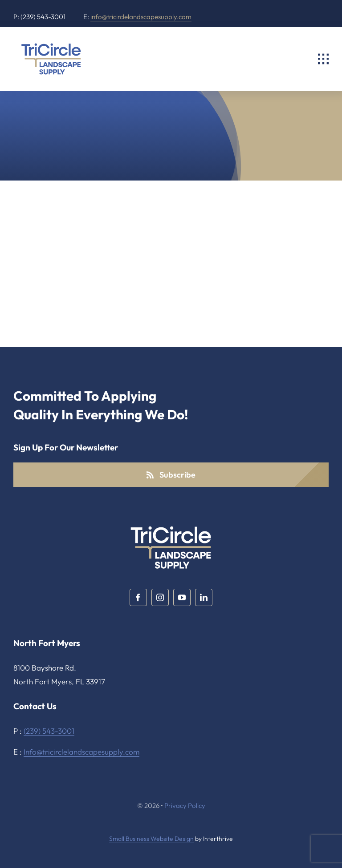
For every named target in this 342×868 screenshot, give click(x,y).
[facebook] (138, 597)
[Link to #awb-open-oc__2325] (323, 59)
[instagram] (160, 597)
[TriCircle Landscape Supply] (51, 44)
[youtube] (182, 597)
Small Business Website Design (151, 839)
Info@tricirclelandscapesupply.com (81, 752)
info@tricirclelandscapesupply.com (141, 17)
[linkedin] (204, 597)
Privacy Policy (185, 806)
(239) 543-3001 (49, 731)
